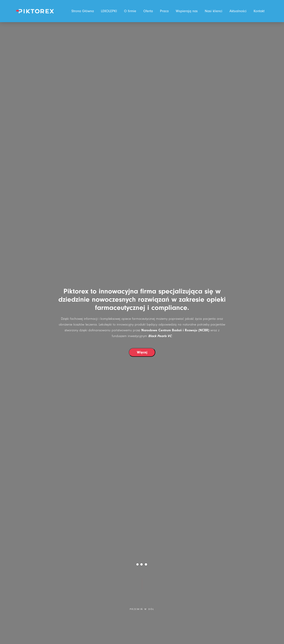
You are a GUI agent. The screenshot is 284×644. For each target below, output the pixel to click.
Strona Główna (83, 11)
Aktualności (238, 11)
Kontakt (259, 11)
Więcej (142, 352)
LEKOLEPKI (109, 11)
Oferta (148, 11)
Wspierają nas (187, 11)
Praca (164, 11)
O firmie (130, 11)
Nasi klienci (214, 11)
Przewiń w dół (142, 609)
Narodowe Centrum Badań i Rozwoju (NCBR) (175, 330)
